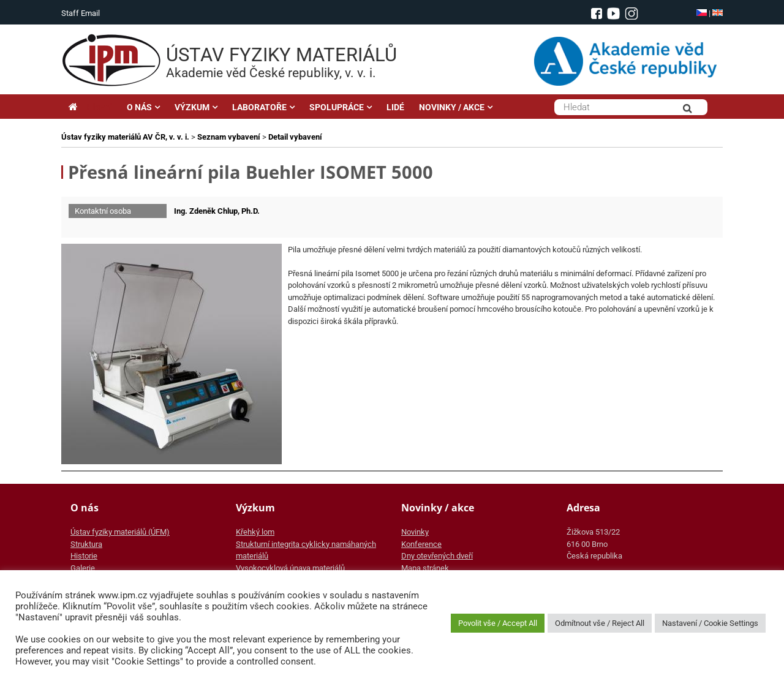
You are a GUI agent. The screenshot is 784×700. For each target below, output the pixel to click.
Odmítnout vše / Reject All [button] (600, 623)
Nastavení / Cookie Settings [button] (710, 623)
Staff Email (81, 13)
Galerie (83, 568)
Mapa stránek (425, 568)
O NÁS (139, 107)
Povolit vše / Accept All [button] (498, 623)
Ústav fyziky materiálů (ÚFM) (120, 532)
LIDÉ (395, 107)
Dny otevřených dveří (437, 556)
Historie (84, 556)
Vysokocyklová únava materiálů (290, 568)
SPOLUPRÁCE (337, 107)
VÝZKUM (192, 107)
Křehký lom (255, 532)
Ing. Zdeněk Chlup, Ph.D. (217, 211)
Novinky (415, 532)
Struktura (86, 544)
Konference (421, 544)
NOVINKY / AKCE (452, 107)
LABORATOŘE (259, 107)
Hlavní (90, 107)
